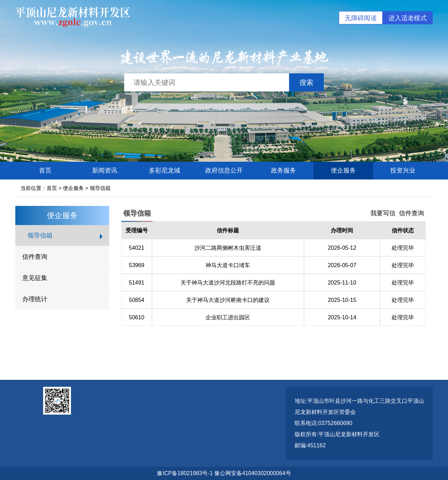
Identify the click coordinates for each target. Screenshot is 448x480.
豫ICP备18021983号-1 (185, 473)
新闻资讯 (105, 170)
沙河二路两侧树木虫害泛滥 (228, 248)
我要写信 (383, 213)
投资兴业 (403, 170)
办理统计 (35, 299)
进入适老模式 (408, 18)
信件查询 (35, 257)
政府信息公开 (224, 170)
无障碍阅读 (361, 18)
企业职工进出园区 (228, 317)
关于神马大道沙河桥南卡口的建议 (228, 300)
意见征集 (35, 278)
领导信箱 (100, 188)
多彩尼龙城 (165, 170)
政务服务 (283, 170)
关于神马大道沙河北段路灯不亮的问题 (228, 283)
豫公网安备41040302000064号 (253, 473)
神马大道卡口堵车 (228, 265)
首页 (45, 170)
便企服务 (343, 170)
